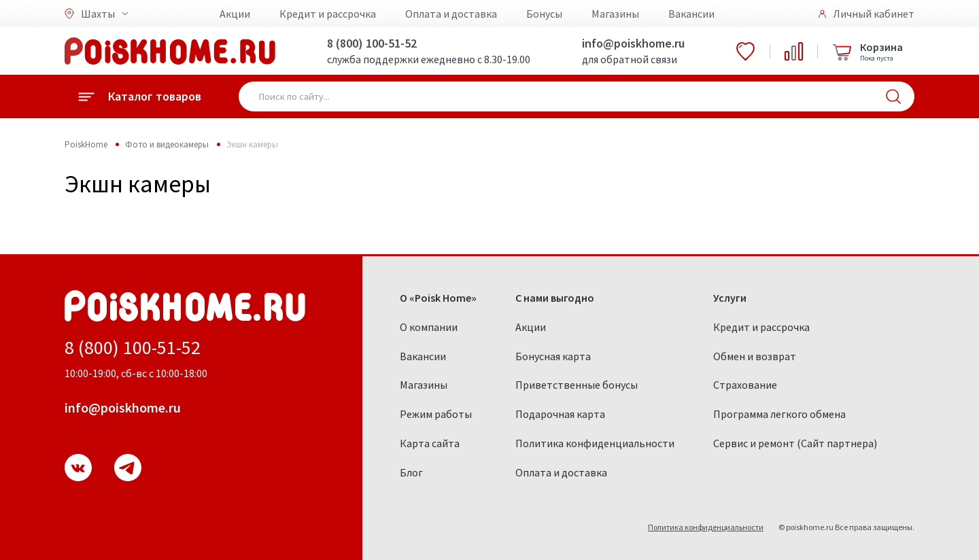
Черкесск (397, 240)
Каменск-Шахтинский (147, 224)
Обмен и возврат (755, 356)
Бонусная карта (553, 356)
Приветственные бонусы (577, 385)
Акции (235, 14)
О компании (429, 327)
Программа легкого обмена (779, 414)
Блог (411, 472)
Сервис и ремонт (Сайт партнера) (795, 443)
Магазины (615, 14)
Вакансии (691, 14)
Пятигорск (261, 240)
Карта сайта (430, 443)
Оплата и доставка (451, 14)
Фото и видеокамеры (167, 144)
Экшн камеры (252, 144)
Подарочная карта (560, 414)
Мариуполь (125, 247)
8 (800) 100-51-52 (372, 43)
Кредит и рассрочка (328, 14)
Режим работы (436, 414)
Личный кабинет (874, 14)
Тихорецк (397, 217)
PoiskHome (86, 144)
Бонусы (544, 14)
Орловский (263, 217)
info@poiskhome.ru (633, 43)
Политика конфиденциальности (595, 443)
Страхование (745, 385)
